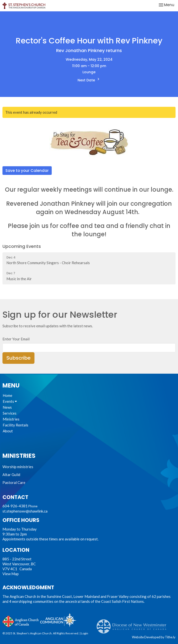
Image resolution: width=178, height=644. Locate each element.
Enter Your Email (16, 339)
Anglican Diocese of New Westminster (133, 624)
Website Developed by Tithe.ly (154, 637)
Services (10, 413)
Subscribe (18, 358)
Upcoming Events (22, 246)
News (7, 407)
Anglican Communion (58, 620)
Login (85, 633)
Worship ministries (18, 467)
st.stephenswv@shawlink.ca (25, 511)
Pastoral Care (14, 482)
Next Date (89, 80)
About (8, 431)
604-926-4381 (15, 506)
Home (8, 395)
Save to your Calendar (27, 171)
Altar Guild (11, 475)
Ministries (11, 419)
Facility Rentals (16, 425)
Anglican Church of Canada (21, 621)
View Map (11, 574)
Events (10, 401)
